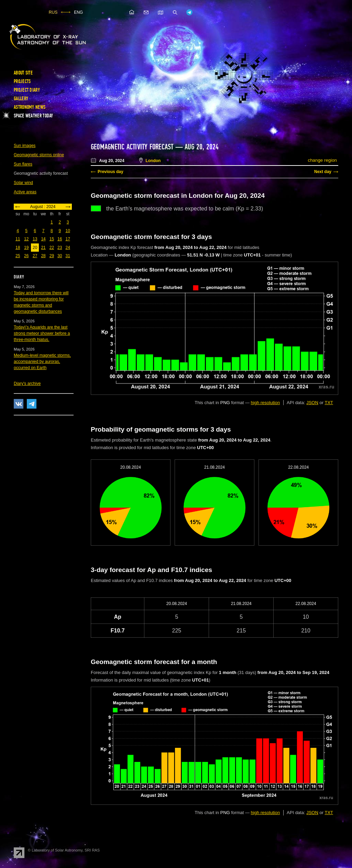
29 (52, 256)
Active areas (25, 192)
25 (18, 256)
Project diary (27, 90)
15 (52, 239)
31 (68, 256)
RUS (53, 12)
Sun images (25, 146)
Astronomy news (30, 107)
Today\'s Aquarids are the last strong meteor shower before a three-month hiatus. (42, 333)
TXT (329, 403)
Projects (22, 81)
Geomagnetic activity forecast (132, 147)
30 (60, 256)
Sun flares (23, 164)
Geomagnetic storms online (39, 155)
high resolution (266, 403)
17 (68, 239)
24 (68, 248)
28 (43, 256)
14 (43, 239)
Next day (323, 172)
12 (26, 239)
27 (35, 256)
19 (26, 248)
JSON (312, 403)
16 (60, 239)
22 (52, 248)
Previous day (111, 172)
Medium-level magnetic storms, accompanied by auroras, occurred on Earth (42, 362)
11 (18, 239)
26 (26, 256)
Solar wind (23, 183)
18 (18, 248)
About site (23, 73)
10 (68, 231)
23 (60, 248)
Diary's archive (27, 384)
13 (35, 239)
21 (43, 248)
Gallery (21, 99)
